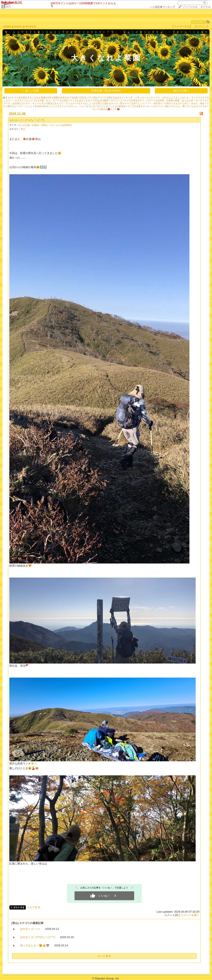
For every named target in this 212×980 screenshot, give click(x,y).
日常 (49, 98)
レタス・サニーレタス (35, 103)
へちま (174, 103)
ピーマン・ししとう (24, 106)
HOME (7, 27)
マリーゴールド (121, 100)
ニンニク (53, 106)
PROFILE (30, 27)
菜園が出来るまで (63, 98)
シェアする (34, 907)
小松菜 (120, 106)
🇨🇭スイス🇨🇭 (114, 109)
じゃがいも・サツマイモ (190, 98)
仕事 (133, 100)
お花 (64, 100)
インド (111, 106)
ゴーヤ (75, 103)
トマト (71, 100)
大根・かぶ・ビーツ (50, 100)
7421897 (198, 22)
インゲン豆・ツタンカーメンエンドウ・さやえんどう (148, 98)
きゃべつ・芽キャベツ (120, 103)
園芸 (8, 7)
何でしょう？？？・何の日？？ (149, 103)
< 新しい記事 (31, 91)
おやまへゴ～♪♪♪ (30, 929)
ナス (83, 103)
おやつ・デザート (146, 100)
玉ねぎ (116, 98)
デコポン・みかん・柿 (191, 103)
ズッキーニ (148, 106)
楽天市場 (205, 7)
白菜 (138, 106)
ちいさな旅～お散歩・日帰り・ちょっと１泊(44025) (45, 125)
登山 (103, 109)
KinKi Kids (42, 106)
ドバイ (103, 106)
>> (162, 7)
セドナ (199, 106)
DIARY (18, 27)
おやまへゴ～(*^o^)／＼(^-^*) (27, 120)
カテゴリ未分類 (17, 98)
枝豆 (50, 103)
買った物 (102, 103)
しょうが (92, 103)
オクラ (91, 100)
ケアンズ (130, 106)
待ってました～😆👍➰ (35, 945)
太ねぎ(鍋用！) (104, 100)
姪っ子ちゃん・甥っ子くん (180, 106)
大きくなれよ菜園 (36, 98)
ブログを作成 (190, 7)
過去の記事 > (181, 91)
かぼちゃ (81, 100)
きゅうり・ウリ (62, 103)
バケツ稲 (91, 98)
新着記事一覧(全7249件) (106, 91)
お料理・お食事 (165, 100)
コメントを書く (190, 915)
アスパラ (102, 98)
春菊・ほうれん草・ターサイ (190, 100)
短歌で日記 (79, 98)
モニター (93, 106)
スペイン (160, 106)
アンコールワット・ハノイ (73, 106)
